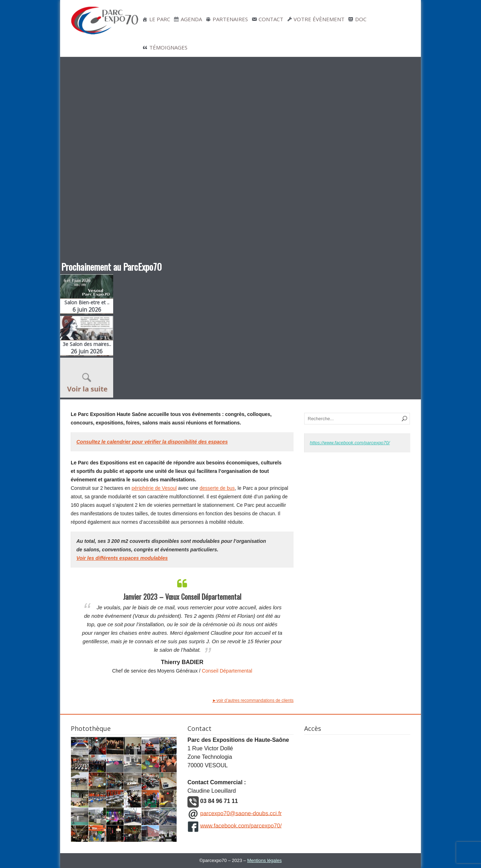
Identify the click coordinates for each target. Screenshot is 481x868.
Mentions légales (265, 860)
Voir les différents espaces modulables (122, 558)
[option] (182, 625)
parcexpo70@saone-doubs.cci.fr (241, 813)
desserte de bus (217, 488)
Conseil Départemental (227, 671)
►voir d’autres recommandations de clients (253, 700)
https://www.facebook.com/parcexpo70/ (350, 443)
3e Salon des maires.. (87, 348)
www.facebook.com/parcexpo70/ (241, 825)
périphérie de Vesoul (154, 488)
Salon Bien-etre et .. (87, 306)
